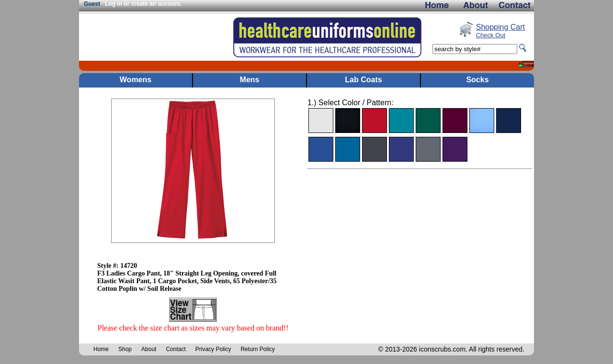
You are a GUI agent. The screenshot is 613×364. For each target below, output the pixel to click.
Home (101, 349)
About (149, 349)
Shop (125, 349)
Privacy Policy (213, 349)
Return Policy (257, 349)
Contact (176, 349)
